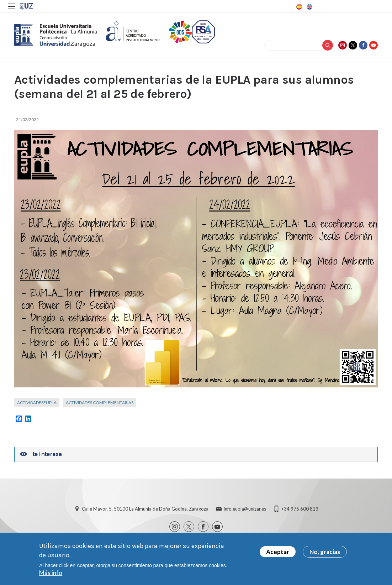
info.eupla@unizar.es (245, 509)
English (309, 7)
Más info (51, 573)
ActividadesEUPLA (37, 403)
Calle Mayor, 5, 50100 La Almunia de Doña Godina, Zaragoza (145, 509)
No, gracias (325, 552)
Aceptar (278, 552)
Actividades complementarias (100, 403)
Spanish (298, 7)
